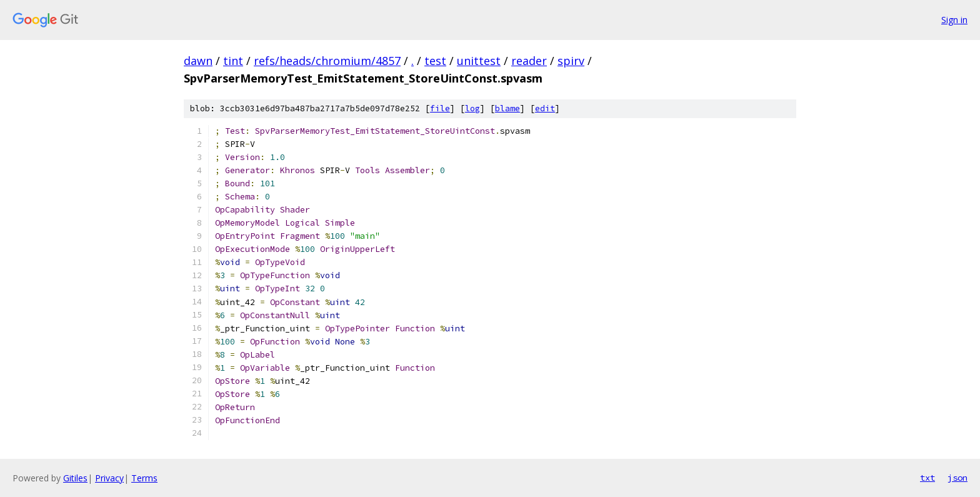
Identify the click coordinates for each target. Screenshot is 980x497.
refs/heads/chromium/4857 (327, 61)
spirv (571, 61)
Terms (144, 478)
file (440, 108)
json (957, 478)
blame (507, 108)
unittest (479, 61)
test (435, 61)
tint (233, 61)
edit (545, 108)
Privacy (109, 478)
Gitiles (75, 478)
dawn (198, 61)
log (472, 108)
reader (529, 61)
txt (927, 478)
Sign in (954, 20)
